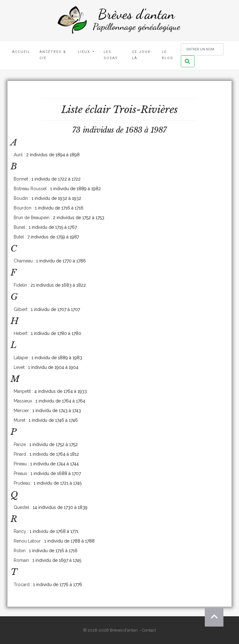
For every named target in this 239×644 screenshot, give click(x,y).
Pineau (20, 464)
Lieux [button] (85, 52)
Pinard (20, 454)
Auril (18, 155)
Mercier (21, 411)
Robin (20, 551)
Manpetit (22, 391)
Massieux (23, 401)
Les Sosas (111, 55)
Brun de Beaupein (32, 218)
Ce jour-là (142, 55)
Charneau (23, 261)
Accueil (21, 52)
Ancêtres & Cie (53, 55)
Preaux (20, 473)
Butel (19, 237)
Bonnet (21, 179)
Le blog (168, 55)
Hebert (21, 333)
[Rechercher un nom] (202, 49)
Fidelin (20, 285)
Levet (19, 367)
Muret (19, 420)
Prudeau (22, 483)
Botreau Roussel (30, 189)
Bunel (19, 227)
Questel (21, 507)
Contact (149, 630)
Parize (20, 444)
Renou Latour (27, 541)
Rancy (20, 531)
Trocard (22, 585)
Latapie (21, 358)
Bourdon (23, 208)
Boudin (21, 198)
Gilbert (21, 309)
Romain (21, 560)
